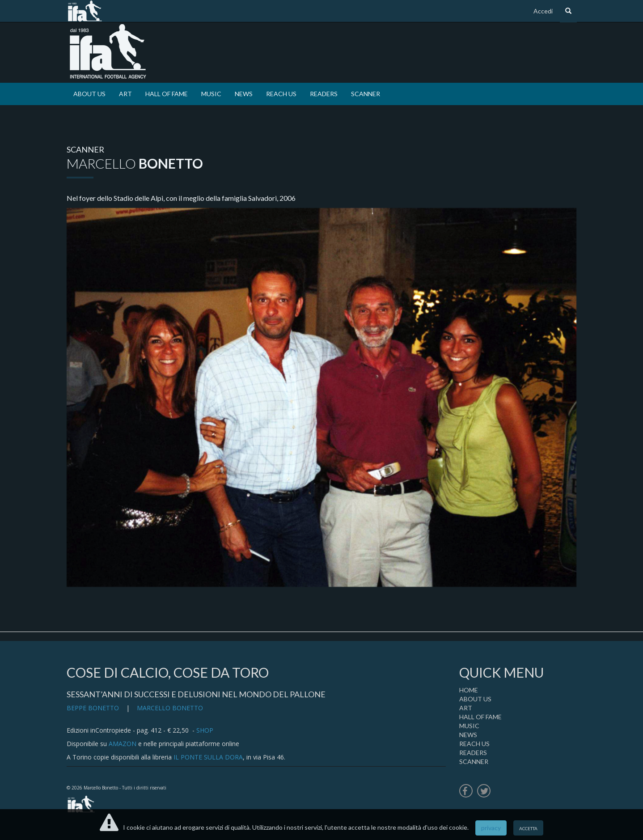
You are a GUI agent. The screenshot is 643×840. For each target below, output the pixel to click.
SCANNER (366, 94)
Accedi (543, 11)
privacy (491, 828)
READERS (324, 94)
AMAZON (123, 744)
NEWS (244, 94)
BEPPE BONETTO (93, 708)
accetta (528, 828)
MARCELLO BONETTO (170, 708)
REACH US (281, 94)
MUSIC (211, 94)
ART (125, 94)
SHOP (205, 730)
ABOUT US (89, 94)
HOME (469, 690)
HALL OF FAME (167, 94)
